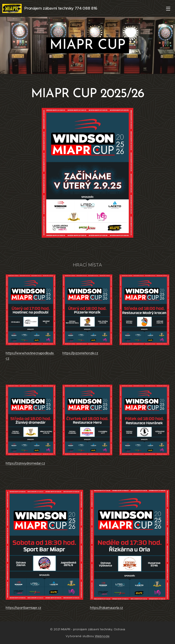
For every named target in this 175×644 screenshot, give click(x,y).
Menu (168, 9)
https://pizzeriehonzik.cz (80, 353)
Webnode (102, 636)
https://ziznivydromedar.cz (25, 463)
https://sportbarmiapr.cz (23, 607)
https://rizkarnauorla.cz (107, 608)
